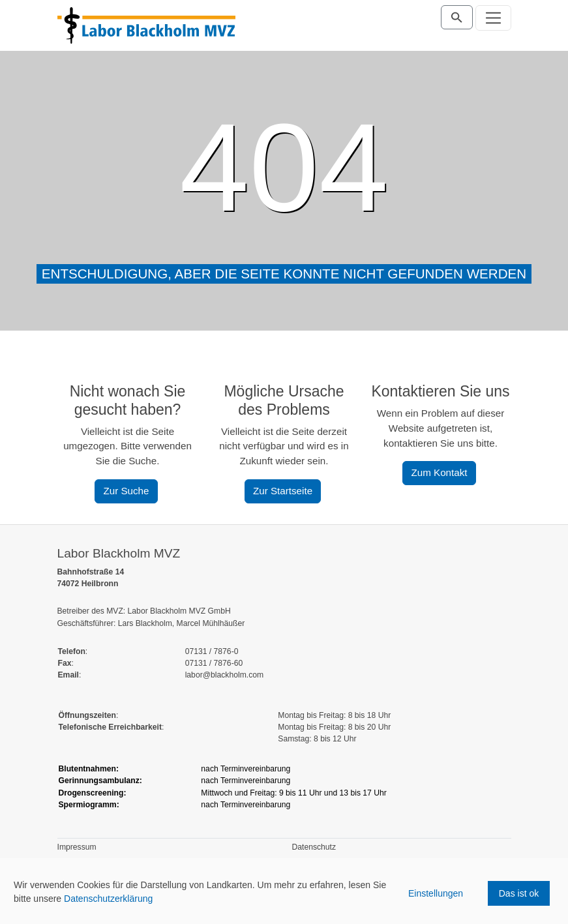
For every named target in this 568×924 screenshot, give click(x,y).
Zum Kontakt (439, 472)
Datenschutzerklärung (108, 899)
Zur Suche (126, 491)
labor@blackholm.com (224, 675)
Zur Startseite (283, 491)
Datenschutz (314, 847)
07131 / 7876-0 (212, 651)
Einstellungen (436, 893)
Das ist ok (519, 893)
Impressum (77, 847)
